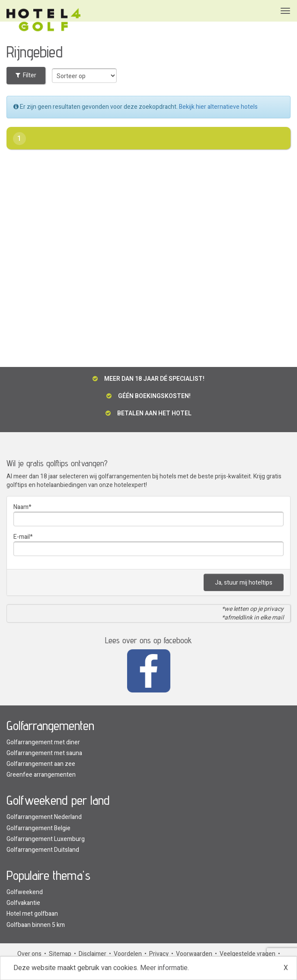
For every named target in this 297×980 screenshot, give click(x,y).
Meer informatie (164, 968)
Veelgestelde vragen (247, 954)
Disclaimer (93, 954)
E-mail (22, 537)
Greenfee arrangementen (41, 775)
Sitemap (60, 954)
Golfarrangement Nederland (44, 817)
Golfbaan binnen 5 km (36, 925)
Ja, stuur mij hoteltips (244, 583)
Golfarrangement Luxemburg (46, 839)
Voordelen (128, 954)
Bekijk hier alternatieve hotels (218, 107)
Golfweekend (25, 892)
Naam (21, 507)
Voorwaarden (194, 954)
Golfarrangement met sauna (44, 753)
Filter (26, 75)
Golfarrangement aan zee (41, 764)
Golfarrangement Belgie (38, 828)
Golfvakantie (23, 903)
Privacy (159, 954)
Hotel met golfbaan (32, 914)
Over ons (29, 954)
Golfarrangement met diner (43, 742)
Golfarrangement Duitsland (43, 850)
